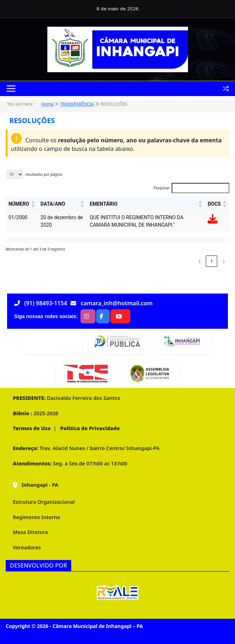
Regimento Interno (36, 517)
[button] (33, 204)
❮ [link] (199, 261)
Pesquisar (162, 188)
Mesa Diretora (30, 532)
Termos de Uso (32, 428)
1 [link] (211, 261)
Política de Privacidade (89, 428)
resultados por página (44, 174)
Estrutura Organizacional (44, 502)
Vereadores (27, 547)
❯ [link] (224, 261)
